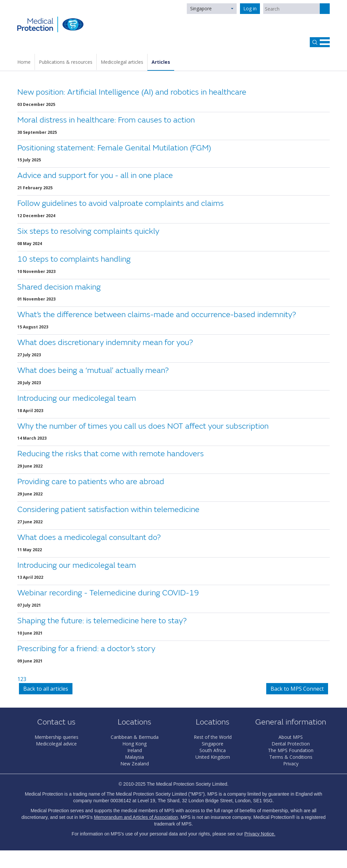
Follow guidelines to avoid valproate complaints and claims (120, 203)
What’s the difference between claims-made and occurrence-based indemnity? (157, 315)
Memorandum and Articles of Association (136, 817)
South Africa (213, 750)
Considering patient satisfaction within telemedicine (108, 510)
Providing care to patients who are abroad (91, 482)
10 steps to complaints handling (74, 259)
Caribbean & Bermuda (135, 737)
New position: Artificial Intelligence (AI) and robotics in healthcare (132, 92)
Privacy (291, 764)
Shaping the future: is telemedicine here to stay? (102, 621)
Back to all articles (46, 689)
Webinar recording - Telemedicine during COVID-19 (108, 593)
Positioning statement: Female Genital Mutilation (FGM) (114, 148)
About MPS (291, 737)
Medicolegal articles (122, 62)
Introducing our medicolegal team (77, 398)
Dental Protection (291, 744)
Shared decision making (59, 287)
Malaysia (134, 757)
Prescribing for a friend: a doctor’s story (86, 649)
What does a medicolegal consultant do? (89, 537)
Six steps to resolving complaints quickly (88, 231)
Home (24, 62)
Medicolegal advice (56, 744)
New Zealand (135, 764)
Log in (250, 8)
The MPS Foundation (291, 750)
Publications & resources (66, 62)
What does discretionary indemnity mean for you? (105, 343)
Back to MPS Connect (297, 689)
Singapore (201, 8)
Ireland (135, 750)
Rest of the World (213, 737)
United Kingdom (213, 757)
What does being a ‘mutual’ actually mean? (93, 370)
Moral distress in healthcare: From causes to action (106, 120)
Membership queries (57, 737)
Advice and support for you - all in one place (95, 175)
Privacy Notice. (260, 834)
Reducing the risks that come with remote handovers (111, 454)
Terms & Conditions (291, 757)
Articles (161, 62)
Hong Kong (134, 744)
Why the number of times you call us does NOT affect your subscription (143, 426)
